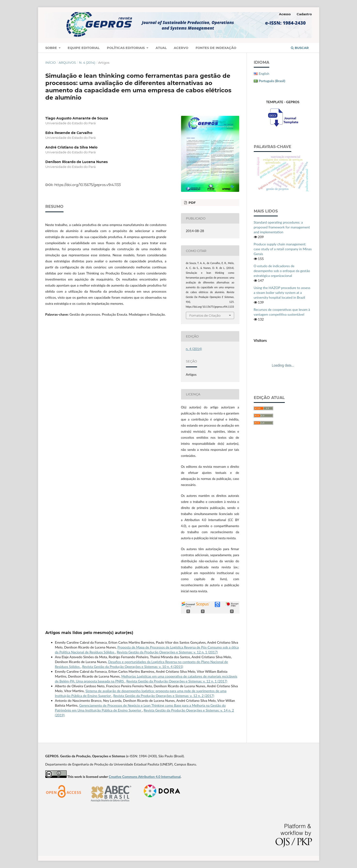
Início (51, 63)
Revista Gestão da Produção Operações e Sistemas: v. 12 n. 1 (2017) (167, 652)
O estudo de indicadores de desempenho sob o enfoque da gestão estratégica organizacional (282, 271)
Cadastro (304, 14)
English (264, 74)
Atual (161, 48)
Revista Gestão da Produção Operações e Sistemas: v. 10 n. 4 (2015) (133, 667)
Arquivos (67, 63)
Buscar (300, 48)
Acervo (181, 48)
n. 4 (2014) (87, 63)
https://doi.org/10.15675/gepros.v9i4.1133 (87, 185)
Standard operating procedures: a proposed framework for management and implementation (282, 227)
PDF (192, 203)
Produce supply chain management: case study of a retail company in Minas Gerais (283, 249)
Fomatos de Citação (205, 315)
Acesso (285, 14)
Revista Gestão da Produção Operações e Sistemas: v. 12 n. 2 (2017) (164, 696)
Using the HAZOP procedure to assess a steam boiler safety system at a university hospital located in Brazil (282, 293)
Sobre (52, 48)
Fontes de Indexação (216, 48)
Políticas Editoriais (126, 48)
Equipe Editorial (84, 48)
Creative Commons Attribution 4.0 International (145, 777)
